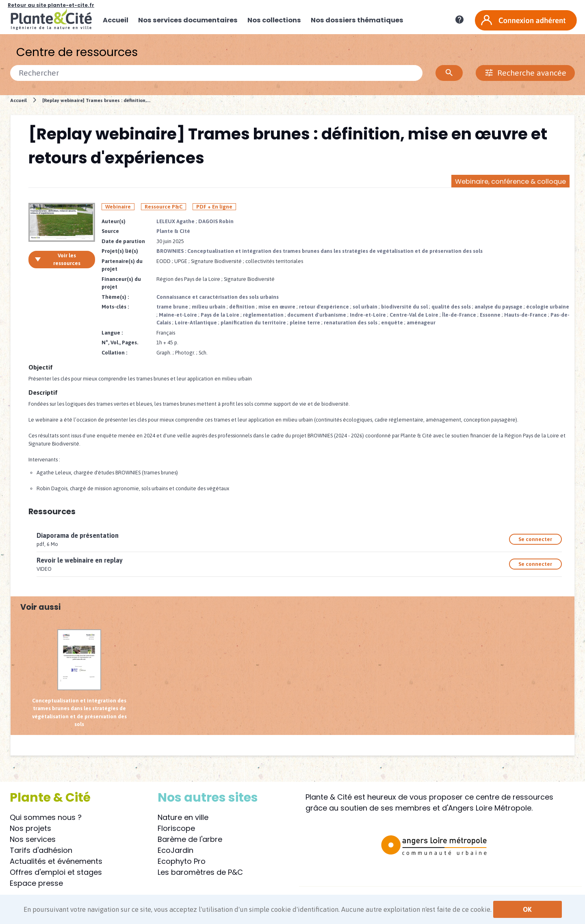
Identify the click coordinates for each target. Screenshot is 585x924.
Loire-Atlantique (196, 323)
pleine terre (305, 323)
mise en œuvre (277, 307)
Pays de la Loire (220, 315)
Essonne (490, 315)
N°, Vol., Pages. (120, 342)
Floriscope (176, 828)
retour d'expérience (324, 307)
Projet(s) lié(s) (120, 251)
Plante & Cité (173, 231)
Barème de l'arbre (190, 839)
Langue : (112, 333)
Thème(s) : (115, 297)
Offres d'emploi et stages (56, 872)
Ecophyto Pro (182, 861)
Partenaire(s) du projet (122, 265)
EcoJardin (175, 850)
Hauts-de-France (525, 315)
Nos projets (30, 828)
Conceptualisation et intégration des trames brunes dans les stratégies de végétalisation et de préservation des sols (79, 678)
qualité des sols (451, 307)
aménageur (421, 323)
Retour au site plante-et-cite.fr (51, 5)
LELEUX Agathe (175, 221)
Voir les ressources (57, 260)
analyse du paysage (498, 307)
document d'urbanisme (317, 315)
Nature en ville (183, 817)
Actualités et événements (56, 861)
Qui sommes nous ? (46, 817)
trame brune (172, 307)
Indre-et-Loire (368, 315)
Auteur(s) (114, 221)
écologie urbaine (548, 307)
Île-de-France (459, 315)
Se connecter (535, 539)
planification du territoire (253, 323)
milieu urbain (209, 307)
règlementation (263, 315)
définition (242, 307)
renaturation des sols (351, 323)
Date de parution (123, 241)
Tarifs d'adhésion (41, 850)
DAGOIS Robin (216, 221)
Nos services (33, 839)
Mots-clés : (115, 307)
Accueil (18, 100)
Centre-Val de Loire (414, 315)
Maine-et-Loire (178, 315)
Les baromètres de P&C (200, 872)
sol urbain (365, 307)
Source (110, 231)
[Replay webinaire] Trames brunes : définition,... (96, 100)
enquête (392, 323)
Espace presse (36, 883)
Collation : (114, 353)
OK (527, 909)
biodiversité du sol (404, 307)
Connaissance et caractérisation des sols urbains (218, 297)
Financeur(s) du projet (121, 283)
